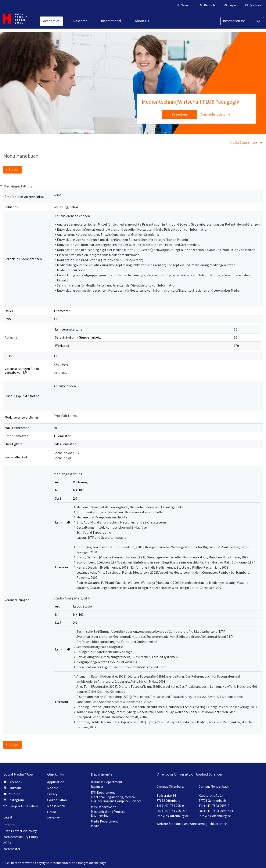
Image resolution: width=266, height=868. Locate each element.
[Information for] (242, 21)
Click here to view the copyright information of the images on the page (55, 863)
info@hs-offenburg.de (173, 816)
